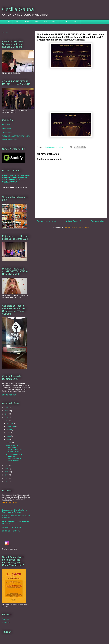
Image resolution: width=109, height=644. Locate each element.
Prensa (37, 22)
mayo (9, 436)
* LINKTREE (7, 129)
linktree (5, 32)
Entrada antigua (98, 221)
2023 (7, 417)
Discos (17, 22)
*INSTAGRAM (7, 132)
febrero (10, 443)
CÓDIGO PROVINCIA (10, 140)
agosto (9, 430)
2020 (7, 469)
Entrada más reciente (46, 221)
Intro (8, 22)
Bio (46, 22)
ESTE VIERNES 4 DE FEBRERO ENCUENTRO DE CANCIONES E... (14, 457)
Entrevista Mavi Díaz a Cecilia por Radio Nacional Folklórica (15, 511)
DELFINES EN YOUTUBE (12, 527)
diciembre (11, 423)
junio (9, 433)
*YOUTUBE (6, 125)
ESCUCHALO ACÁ (9, 395)
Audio (76, 22)
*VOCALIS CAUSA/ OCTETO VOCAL (16, 136)
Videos (54, 22)
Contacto (65, 22)
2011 (7, 481)
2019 (7, 472)
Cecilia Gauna (18, 9)
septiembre (11, 426)
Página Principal (73, 221)
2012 (7, 478)
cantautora (6, 623)
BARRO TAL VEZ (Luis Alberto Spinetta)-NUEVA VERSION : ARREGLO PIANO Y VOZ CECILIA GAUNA (16, 179)
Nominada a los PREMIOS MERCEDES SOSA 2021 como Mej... (14, 448)
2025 (7, 411)
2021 (7, 465)
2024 (7, 414)
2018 (7, 475)
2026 (7, 407)
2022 (7, 420)
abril (8, 439)
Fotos (27, 22)
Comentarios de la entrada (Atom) (76, 228)
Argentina (6, 619)
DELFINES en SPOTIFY (11, 531)
